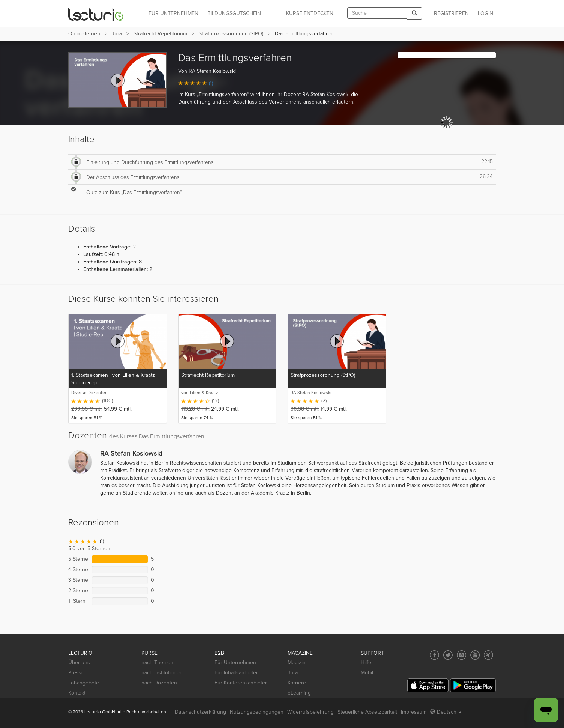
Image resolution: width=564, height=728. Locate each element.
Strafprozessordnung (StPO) (231, 34)
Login (485, 13)
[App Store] (428, 685)
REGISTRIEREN (451, 13)
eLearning (299, 693)
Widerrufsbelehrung (310, 712)
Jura (117, 34)
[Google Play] (473, 685)
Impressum (414, 712)
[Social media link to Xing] (488, 655)
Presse (76, 673)
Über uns (79, 663)
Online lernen (84, 34)
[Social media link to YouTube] (475, 655)
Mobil (367, 673)
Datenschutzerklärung (200, 712)
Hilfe (366, 663)
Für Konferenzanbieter (241, 683)
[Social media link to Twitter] (448, 655)
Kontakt (77, 693)
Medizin (297, 663)
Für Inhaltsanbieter (236, 673)
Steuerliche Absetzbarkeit (367, 712)
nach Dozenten (159, 683)
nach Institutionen (162, 673)
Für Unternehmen (235, 663)
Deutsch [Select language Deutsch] (446, 712)
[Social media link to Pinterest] (461, 655)
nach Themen (157, 663)
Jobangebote (84, 683)
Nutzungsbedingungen (257, 712)
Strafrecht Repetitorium (160, 34)
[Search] (414, 13)
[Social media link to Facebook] (434, 655)
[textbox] (377, 13)
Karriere (297, 683)
